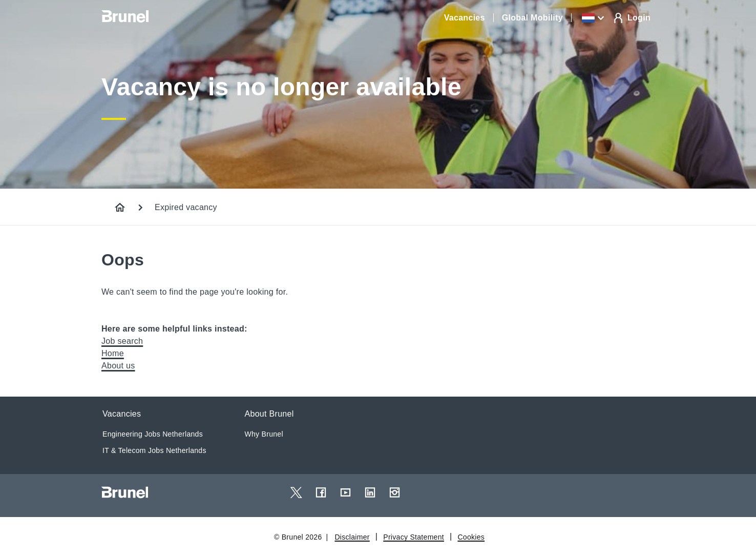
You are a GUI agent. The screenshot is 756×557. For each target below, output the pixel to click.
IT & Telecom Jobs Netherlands (154, 450)
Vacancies (465, 18)
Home (113, 353)
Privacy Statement (414, 537)
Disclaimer (352, 537)
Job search (122, 341)
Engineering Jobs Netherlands (153, 434)
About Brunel (269, 414)
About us (118, 366)
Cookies (471, 537)
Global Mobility (532, 18)
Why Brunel (264, 434)
